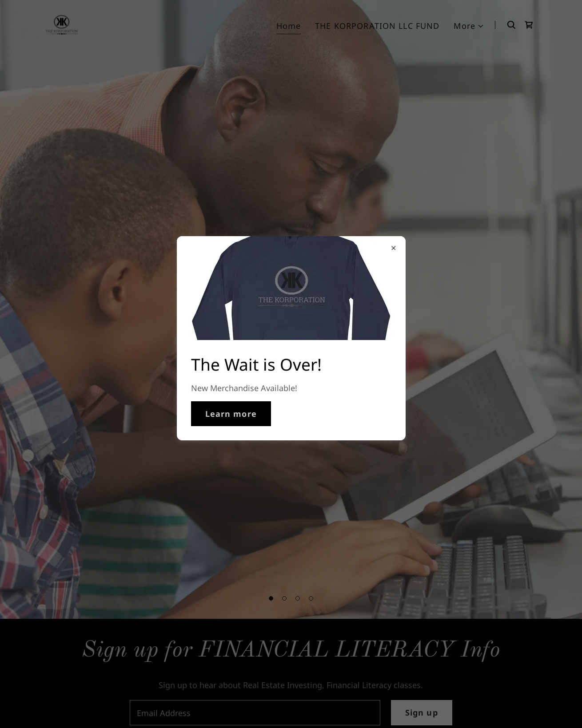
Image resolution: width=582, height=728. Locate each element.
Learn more (231, 414)
